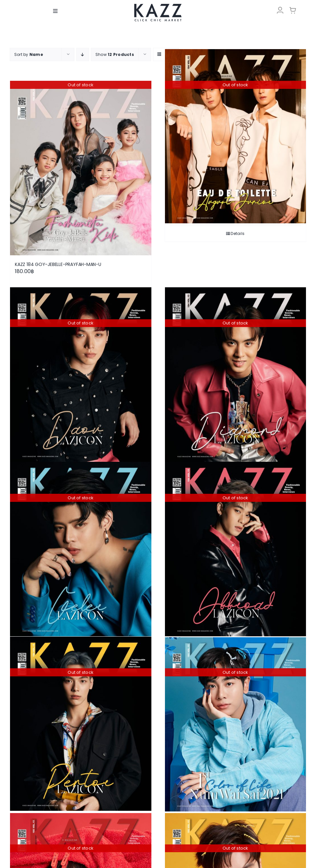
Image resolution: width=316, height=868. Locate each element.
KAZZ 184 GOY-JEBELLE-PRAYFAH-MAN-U (58, 264)
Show (115, 54)
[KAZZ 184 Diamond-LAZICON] (236, 375)
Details (238, 233)
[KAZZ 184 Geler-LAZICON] (81, 549)
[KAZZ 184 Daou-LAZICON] (81, 375)
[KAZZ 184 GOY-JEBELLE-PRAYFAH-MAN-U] (81, 168)
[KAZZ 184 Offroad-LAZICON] (236, 549)
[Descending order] (83, 54)
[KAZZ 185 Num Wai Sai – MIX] (236, 724)
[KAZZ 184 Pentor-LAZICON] (81, 724)
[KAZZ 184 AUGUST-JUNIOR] (236, 136)
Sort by (29, 54)
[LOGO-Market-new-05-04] (158, 6)
